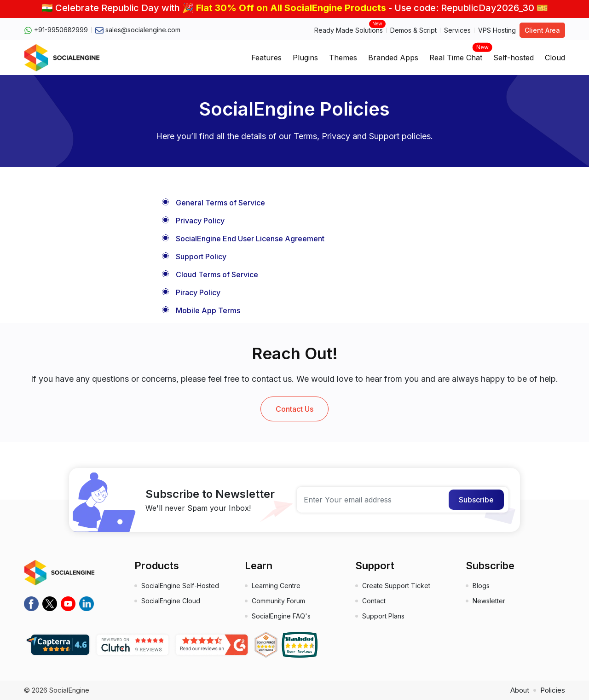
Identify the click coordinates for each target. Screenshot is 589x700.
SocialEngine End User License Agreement (250, 239)
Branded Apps (393, 58)
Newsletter (489, 601)
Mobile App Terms (208, 310)
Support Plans (383, 616)
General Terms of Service (220, 203)
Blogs (481, 586)
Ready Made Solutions (349, 30)
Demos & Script (413, 30)
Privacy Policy (200, 221)
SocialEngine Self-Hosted (180, 586)
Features (266, 58)
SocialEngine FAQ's (281, 616)
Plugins (305, 58)
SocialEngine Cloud (171, 601)
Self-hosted (514, 58)
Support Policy (201, 257)
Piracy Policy (198, 292)
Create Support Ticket (396, 586)
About (520, 690)
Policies (553, 690)
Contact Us (294, 409)
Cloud (555, 58)
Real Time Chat (456, 55)
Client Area (542, 30)
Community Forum (278, 601)
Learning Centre (276, 586)
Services (457, 30)
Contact (374, 601)
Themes (343, 58)
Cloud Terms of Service (217, 274)
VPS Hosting (497, 30)
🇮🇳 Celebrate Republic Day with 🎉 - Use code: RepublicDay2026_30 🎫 (295, 8)
